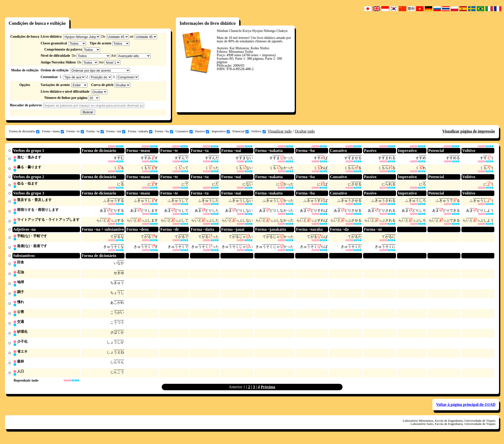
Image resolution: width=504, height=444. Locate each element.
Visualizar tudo (280, 131)
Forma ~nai (116, 131)
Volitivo (258, 131)
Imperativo (221, 131)
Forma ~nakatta (140, 131)
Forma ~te (75, 131)
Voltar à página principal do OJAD (466, 409)
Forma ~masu (53, 131)
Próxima (268, 392)
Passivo (202, 131)
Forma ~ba (164, 131)
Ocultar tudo (305, 131)
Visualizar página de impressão (469, 131)
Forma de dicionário (24, 131)
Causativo (184, 131)
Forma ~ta (95, 131)
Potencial (240, 131)
